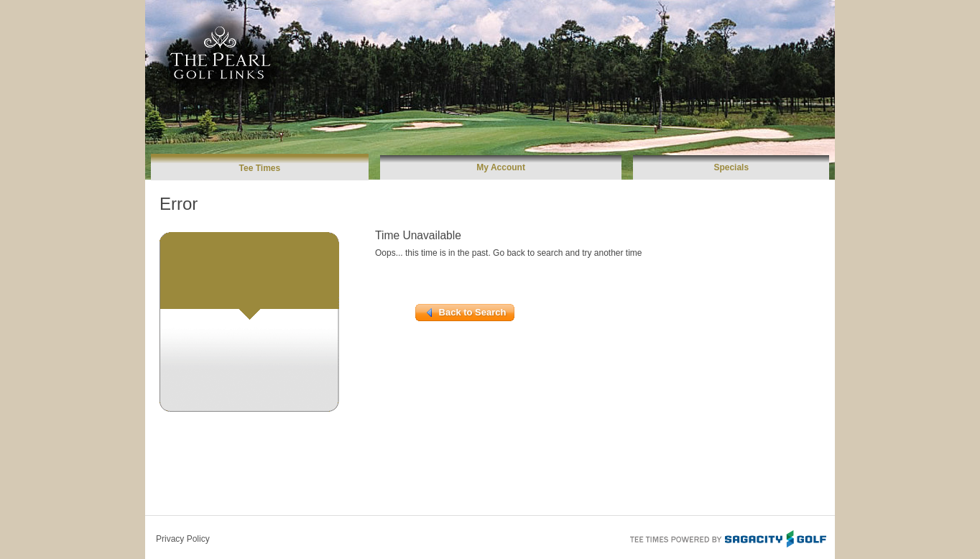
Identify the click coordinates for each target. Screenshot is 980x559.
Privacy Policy (183, 539)
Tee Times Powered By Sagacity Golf (727, 537)
